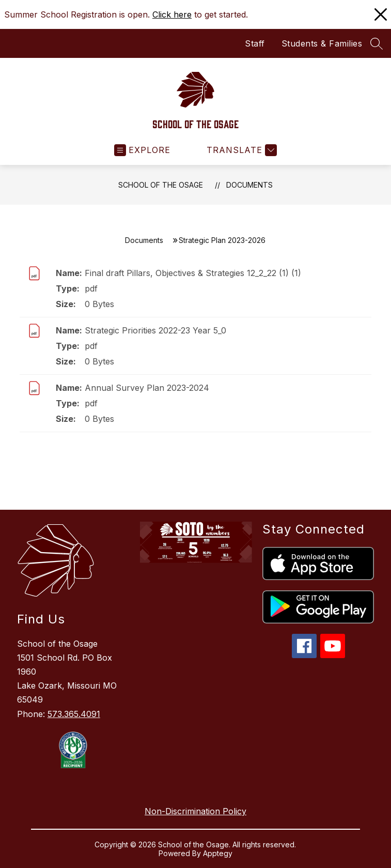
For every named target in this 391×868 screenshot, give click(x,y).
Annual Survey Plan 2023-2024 (147, 388)
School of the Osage (161, 185)
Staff (255, 43)
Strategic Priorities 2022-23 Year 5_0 (155, 330)
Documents (249, 185)
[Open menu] (142, 150)
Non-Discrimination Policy (195, 811)
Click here (172, 14)
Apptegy (218, 853)
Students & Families (322, 43)
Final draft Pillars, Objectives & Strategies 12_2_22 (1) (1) (193, 273)
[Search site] (377, 43)
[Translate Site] (240, 150)
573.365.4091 (74, 714)
